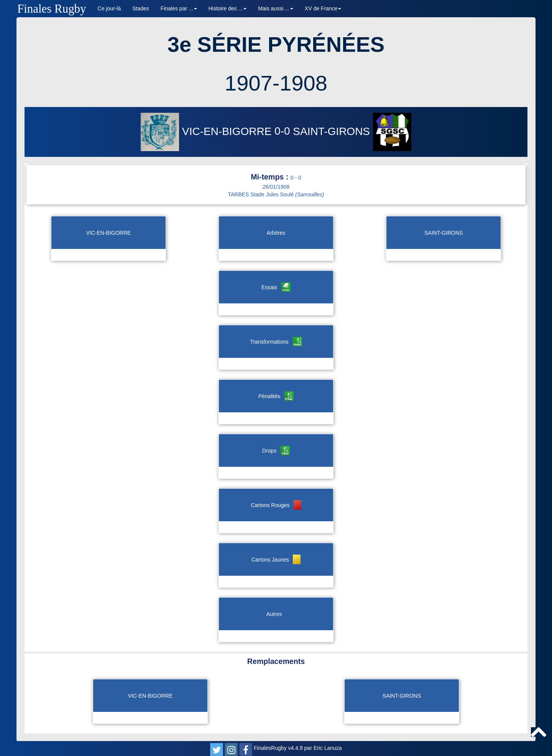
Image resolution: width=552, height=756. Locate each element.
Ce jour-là (109, 8)
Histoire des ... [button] (228, 8)
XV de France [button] (323, 8)
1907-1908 (276, 83)
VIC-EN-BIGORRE (208, 131)
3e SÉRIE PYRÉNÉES (276, 44)
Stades (141, 8)
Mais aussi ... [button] (276, 8)
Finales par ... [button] (179, 8)
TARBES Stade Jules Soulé (276, 194)
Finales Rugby (52, 9)
